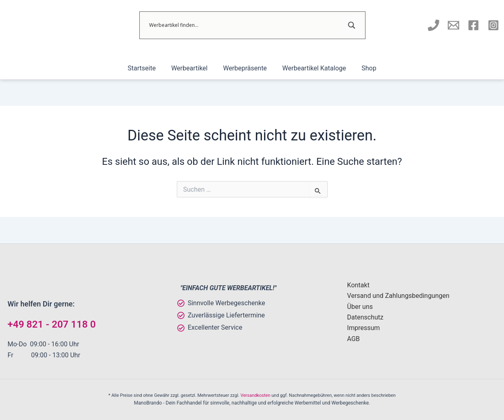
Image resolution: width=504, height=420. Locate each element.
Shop (364, 68)
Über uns (360, 307)
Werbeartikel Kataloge (312, 68)
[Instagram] (493, 25)
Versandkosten (255, 395)
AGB (353, 339)
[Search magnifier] (352, 25)
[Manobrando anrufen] (434, 25)
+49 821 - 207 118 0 (52, 324)
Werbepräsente (245, 68)
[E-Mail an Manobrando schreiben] (453, 25)
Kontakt (358, 285)
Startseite (146, 68)
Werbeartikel (192, 68)
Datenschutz (365, 317)
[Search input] (244, 25)
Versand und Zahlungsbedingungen (398, 296)
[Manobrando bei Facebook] (473, 25)
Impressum (364, 328)
